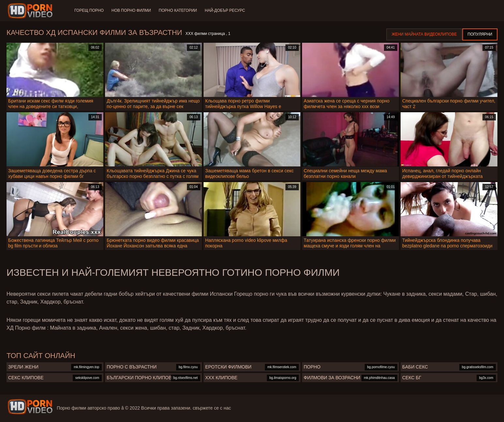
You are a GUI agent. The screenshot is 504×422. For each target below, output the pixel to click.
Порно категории (178, 10)
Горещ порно (89, 10)
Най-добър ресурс (225, 10)
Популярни (480, 34)
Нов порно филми (131, 10)
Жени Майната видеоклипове (424, 34)
